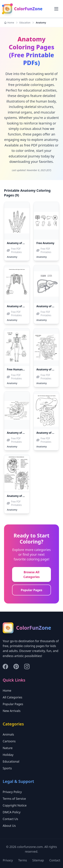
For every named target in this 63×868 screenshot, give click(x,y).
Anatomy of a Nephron (21, 496)
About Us (9, 826)
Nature (8, 748)
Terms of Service (14, 799)
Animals (8, 734)
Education (25, 23)
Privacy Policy (12, 792)
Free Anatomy (45, 243)
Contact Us (10, 819)
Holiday (8, 755)
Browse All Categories (32, 574)
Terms (23, 860)
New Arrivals (12, 711)
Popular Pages (32, 590)
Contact (55, 860)
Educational (11, 761)
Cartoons (9, 741)
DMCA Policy (12, 812)
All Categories (12, 697)
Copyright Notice (15, 805)
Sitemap (38, 860)
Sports (7, 768)
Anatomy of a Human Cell (23, 433)
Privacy (8, 860)
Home (9, 23)
